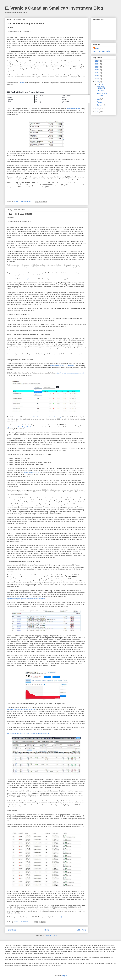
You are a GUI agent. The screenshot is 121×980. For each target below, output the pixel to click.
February (100, 102)
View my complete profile (101, 51)
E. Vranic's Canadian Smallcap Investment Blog (54, 8)
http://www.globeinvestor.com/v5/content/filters (21, 710)
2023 (97, 67)
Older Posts (81, 930)
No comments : (26, 202)
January (100, 105)
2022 (97, 70)
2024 (97, 64)
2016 (97, 112)
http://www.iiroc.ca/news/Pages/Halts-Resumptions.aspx (25, 427)
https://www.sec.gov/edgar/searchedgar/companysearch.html (26, 599)
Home (47, 930)
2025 (97, 61)
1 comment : (25, 922)
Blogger (64, 976)
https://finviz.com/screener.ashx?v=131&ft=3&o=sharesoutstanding (28, 733)
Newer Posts (12, 930)
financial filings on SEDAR (32, 472)
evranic (98, 48)
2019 (97, 79)
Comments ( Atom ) (51, 936)
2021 (97, 73)
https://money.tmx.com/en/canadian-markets (70, 373)
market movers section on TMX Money (62, 366)
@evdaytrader (32, 279)
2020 (97, 76)
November (101, 84)
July (99, 99)
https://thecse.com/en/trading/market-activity (47, 417)
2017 (97, 109)
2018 (97, 82)
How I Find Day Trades (20, 214)
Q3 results (21, 83)
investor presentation (73, 109)
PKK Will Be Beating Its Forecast (25, 24)
